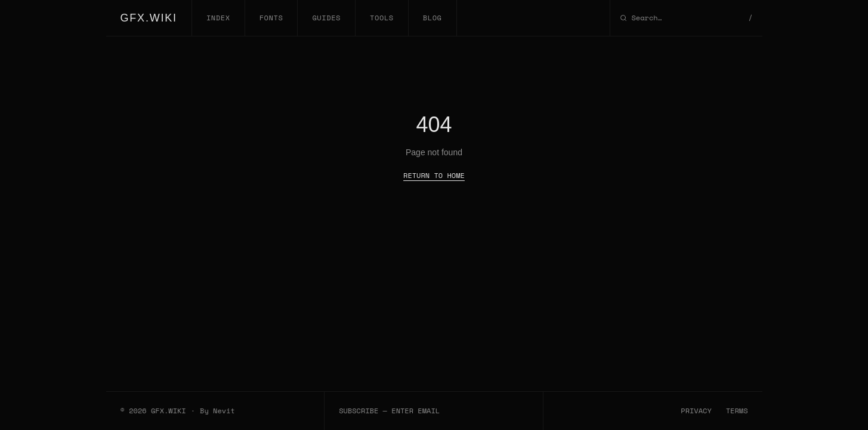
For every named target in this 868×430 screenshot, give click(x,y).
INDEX (218, 18)
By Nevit (217, 411)
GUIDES (326, 18)
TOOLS (382, 18)
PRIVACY (696, 411)
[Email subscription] (434, 411)
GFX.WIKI (149, 18)
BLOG (433, 18)
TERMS (737, 411)
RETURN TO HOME (434, 175)
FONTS (271, 18)
